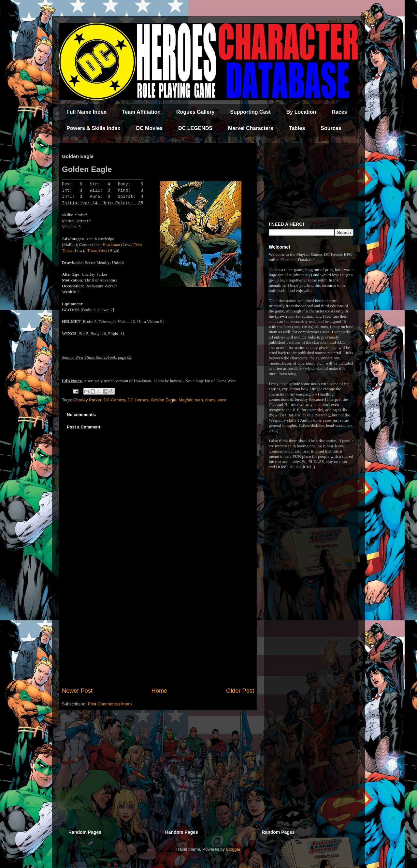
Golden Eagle (163, 400)
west (222, 400)
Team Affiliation (141, 112)
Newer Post (77, 691)
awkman (113, 245)
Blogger (233, 849)
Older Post (240, 691)
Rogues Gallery (195, 112)
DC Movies (149, 128)
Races (339, 112)
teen (199, 400)
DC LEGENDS (195, 128)
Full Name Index (86, 112)
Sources (331, 128)
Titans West (97, 250)
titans (210, 400)
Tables (297, 128)
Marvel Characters (251, 128)
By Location (301, 112)
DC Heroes (138, 400)
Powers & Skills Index (93, 128)
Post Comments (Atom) (110, 704)
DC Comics (114, 400)
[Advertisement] (158, 633)
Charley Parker (87, 400)
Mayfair (185, 400)
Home (159, 691)
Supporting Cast (250, 112)
